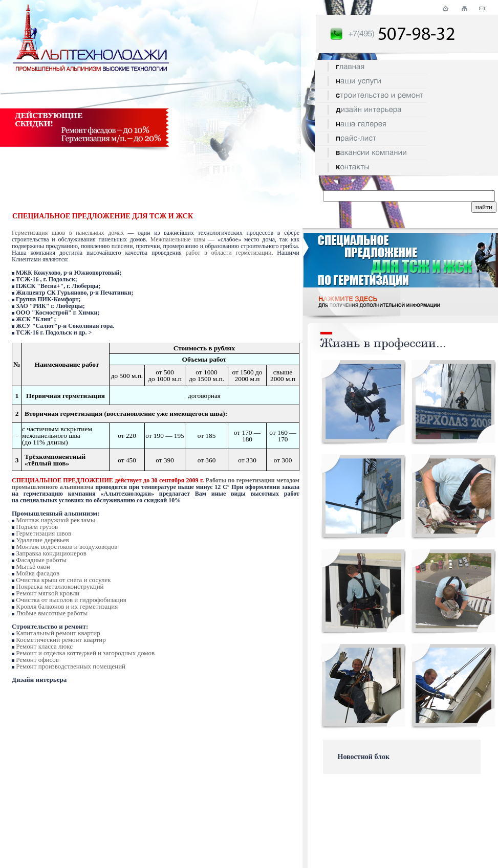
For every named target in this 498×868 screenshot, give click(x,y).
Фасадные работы (41, 560)
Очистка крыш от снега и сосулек (63, 580)
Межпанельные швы (178, 239)
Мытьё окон (33, 566)
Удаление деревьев (42, 540)
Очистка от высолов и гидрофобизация (71, 600)
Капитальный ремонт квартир (58, 633)
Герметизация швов (44, 533)
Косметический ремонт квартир (61, 640)
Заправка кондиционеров (51, 553)
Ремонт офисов (37, 660)
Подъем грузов (37, 527)
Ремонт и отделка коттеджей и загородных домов (85, 653)
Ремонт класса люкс (44, 646)
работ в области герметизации (229, 253)
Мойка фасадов (38, 573)
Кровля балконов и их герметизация (67, 606)
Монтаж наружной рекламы (55, 520)
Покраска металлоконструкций (60, 586)
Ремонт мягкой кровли (48, 593)
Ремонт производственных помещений (71, 666)
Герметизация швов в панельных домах (68, 233)
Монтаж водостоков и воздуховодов (67, 547)
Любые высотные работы (52, 613)
